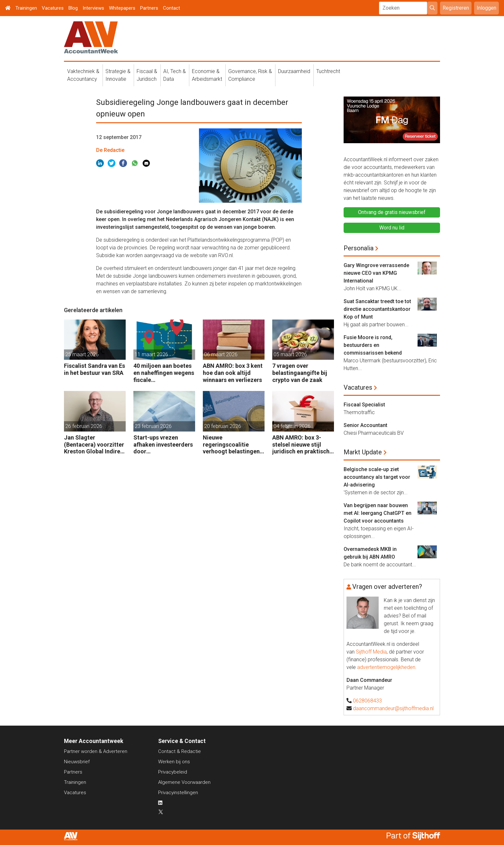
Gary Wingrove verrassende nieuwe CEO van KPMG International (376, 273)
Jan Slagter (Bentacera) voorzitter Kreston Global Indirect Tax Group (95, 445)
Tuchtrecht (328, 71)
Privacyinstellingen (178, 793)
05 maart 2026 (290, 354)
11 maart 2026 (151, 354)
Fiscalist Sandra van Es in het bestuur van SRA (94, 369)
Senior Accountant (365, 425)
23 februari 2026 (153, 426)
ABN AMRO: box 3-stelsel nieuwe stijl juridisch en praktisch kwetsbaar (301, 445)
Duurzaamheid (294, 71)
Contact (171, 8)
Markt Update (363, 452)
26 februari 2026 (84, 426)
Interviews (93, 8)
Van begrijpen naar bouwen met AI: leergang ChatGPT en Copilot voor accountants (378, 513)
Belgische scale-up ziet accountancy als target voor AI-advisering (377, 477)
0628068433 (367, 701)
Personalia (359, 248)
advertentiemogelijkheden (386, 667)
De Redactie (110, 150)
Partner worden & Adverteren (96, 751)
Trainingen (26, 8)
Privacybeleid (173, 772)
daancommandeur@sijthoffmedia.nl (393, 708)
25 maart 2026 (82, 354)
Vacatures (53, 8)
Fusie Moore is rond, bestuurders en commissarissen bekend (373, 345)
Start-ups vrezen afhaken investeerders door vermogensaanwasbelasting (164, 445)
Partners (149, 8)
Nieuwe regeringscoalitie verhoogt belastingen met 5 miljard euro (231, 445)
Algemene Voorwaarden (184, 782)
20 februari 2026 (223, 426)
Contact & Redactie (180, 751)
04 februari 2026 (292, 426)
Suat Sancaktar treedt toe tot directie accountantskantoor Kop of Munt (377, 309)
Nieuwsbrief (77, 762)
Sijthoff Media (371, 652)
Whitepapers (122, 8)
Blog (73, 8)
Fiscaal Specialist (364, 405)
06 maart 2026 (221, 354)
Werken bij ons (174, 762)
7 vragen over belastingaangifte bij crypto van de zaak (300, 373)
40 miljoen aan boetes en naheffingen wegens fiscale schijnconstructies (164, 373)
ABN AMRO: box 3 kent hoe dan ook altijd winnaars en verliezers (233, 373)
